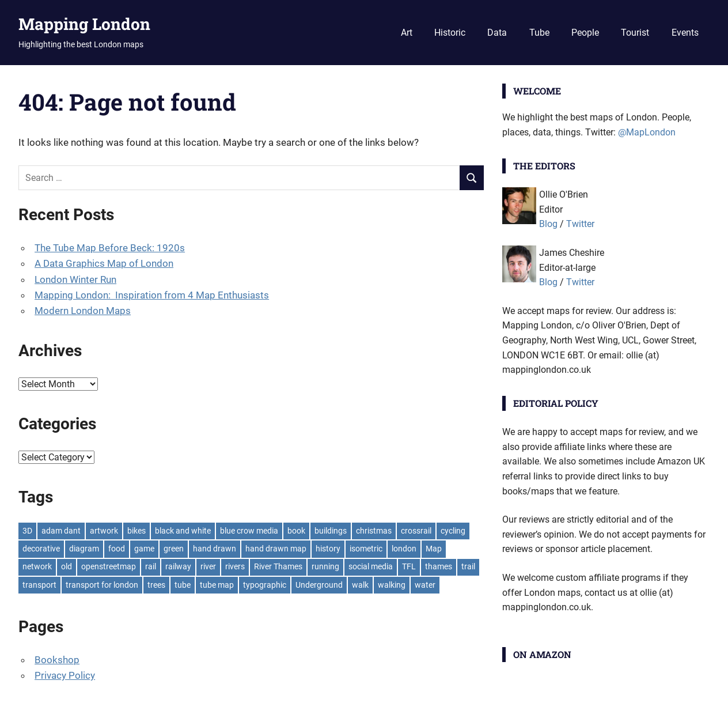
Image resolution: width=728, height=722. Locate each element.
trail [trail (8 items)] (468, 566)
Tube (539, 33)
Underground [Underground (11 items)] (319, 585)
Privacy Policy (65, 675)
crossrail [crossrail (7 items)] (416, 531)
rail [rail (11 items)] (151, 566)
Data (497, 33)
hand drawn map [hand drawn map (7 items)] (276, 549)
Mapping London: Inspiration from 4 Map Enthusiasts (152, 295)
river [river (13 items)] (208, 566)
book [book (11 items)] (296, 531)
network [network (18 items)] (37, 566)
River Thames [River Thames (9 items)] (278, 566)
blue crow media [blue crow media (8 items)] (249, 531)
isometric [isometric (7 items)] (366, 549)
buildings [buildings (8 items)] (331, 531)
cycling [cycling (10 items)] (453, 531)
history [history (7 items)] (328, 549)
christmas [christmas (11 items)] (374, 531)
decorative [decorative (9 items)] (41, 549)
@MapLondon (647, 132)
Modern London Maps (83, 311)
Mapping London (84, 24)
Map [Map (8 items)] (434, 549)
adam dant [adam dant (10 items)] (61, 531)
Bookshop (57, 660)
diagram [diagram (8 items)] (84, 549)
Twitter (580, 224)
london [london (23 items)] (404, 549)
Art (407, 33)
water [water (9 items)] (425, 585)
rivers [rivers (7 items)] (235, 566)
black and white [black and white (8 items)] (183, 531)
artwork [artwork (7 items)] (104, 531)
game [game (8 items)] (144, 549)
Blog (548, 224)
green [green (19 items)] (174, 549)
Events (685, 33)
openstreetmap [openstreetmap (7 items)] (109, 566)
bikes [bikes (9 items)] (136, 531)
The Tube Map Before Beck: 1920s (110, 248)
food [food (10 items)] (117, 549)
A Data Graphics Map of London (104, 263)
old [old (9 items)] (67, 566)
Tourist (635, 33)
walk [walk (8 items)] (360, 585)
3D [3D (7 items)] (27, 531)
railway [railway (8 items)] (178, 566)
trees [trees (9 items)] (156, 585)
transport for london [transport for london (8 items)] (102, 585)
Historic (450, 33)
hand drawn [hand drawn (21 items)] (215, 549)
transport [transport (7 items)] (39, 585)
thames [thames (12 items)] (439, 566)
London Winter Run (75, 279)
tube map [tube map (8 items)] (217, 585)
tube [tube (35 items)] (183, 585)
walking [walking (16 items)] (392, 585)
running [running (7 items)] (325, 566)
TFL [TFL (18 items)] (409, 566)
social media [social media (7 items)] (371, 566)
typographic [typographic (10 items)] (265, 585)
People (585, 33)
